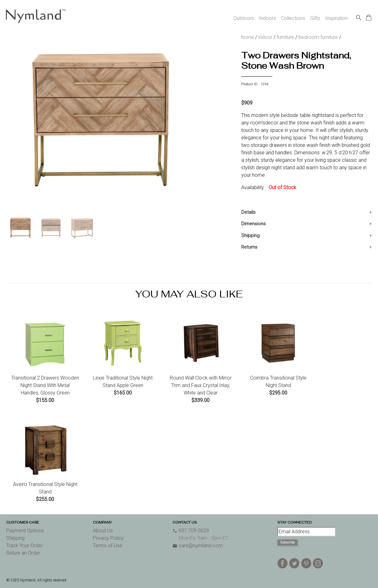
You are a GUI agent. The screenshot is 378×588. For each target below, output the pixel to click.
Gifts (315, 18)
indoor (265, 37)
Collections (293, 18)
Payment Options (25, 531)
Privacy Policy (108, 538)
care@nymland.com (198, 546)
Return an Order (23, 553)
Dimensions (254, 224)
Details (248, 212)
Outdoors (244, 18)
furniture (285, 37)
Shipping (250, 236)
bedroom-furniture (318, 37)
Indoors (267, 18)
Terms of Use (108, 546)
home (248, 37)
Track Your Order (24, 546)
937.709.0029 (191, 531)
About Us (103, 531)
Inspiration (337, 18)
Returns (249, 247)
